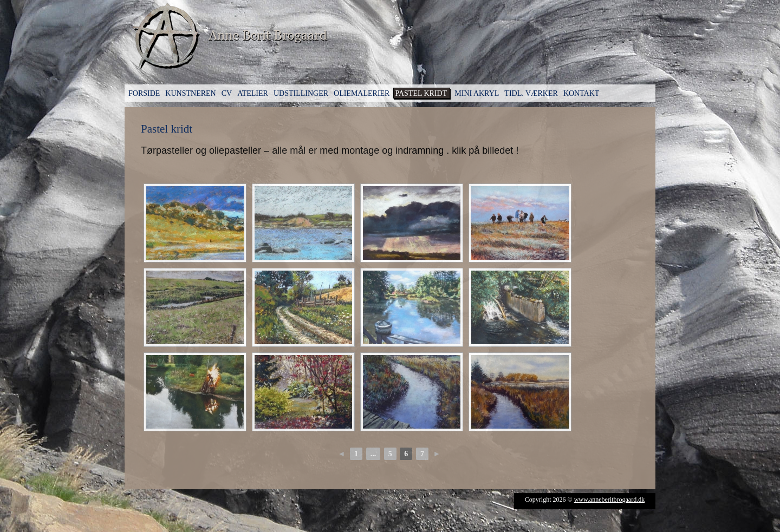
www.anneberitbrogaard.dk (610, 500)
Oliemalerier (362, 93)
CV (227, 93)
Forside (144, 93)
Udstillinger (301, 93)
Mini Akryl (477, 93)
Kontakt (581, 93)
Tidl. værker (531, 93)
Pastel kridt (421, 93)
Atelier (253, 93)
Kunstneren (190, 93)
